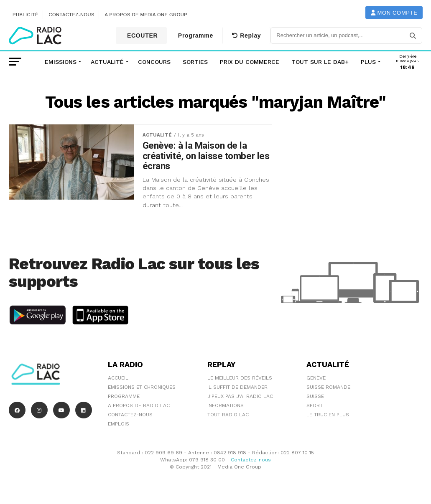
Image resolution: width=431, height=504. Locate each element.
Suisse (315, 396)
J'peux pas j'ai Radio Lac (240, 396)
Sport (315, 405)
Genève (316, 378)
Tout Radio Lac (228, 415)
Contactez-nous (71, 15)
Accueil (118, 378)
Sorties (195, 62)
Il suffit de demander (237, 387)
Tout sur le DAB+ (320, 62)
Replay (246, 35)
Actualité (107, 62)
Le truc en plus (328, 415)
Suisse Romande (328, 387)
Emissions (61, 62)
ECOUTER (141, 35)
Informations (226, 405)
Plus (368, 62)
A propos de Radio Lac (139, 405)
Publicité (26, 15)
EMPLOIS (119, 424)
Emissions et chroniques (142, 387)
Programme (195, 35)
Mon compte (394, 13)
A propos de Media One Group (146, 15)
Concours (154, 62)
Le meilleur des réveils (240, 378)
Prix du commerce (250, 62)
